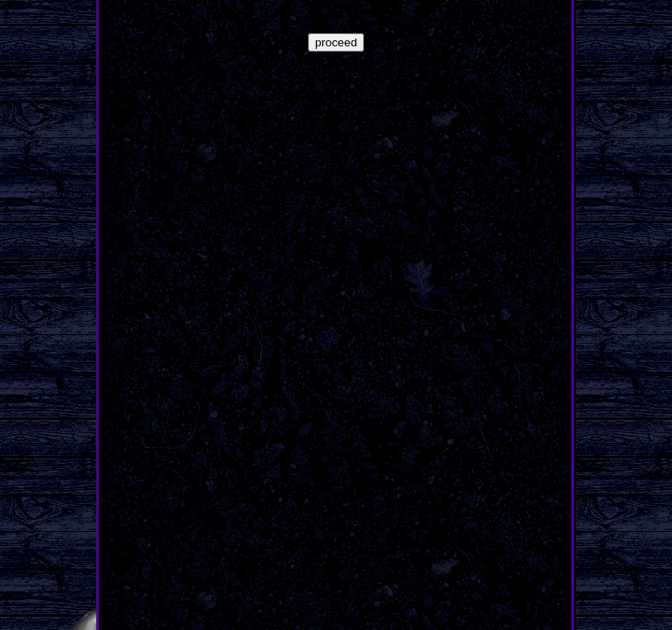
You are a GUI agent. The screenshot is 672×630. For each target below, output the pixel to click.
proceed (336, 42)
